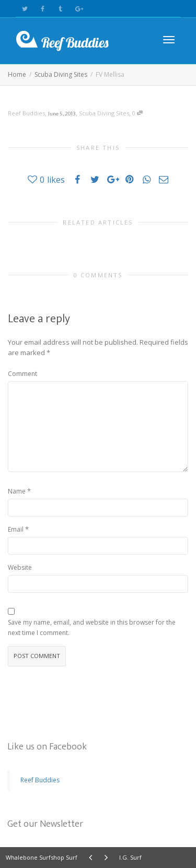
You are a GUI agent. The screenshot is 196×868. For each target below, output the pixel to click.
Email (16, 529)
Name (17, 491)
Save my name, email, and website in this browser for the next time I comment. (92, 627)
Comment (22, 374)
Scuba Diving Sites (104, 113)
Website (20, 567)
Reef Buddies (40, 780)
